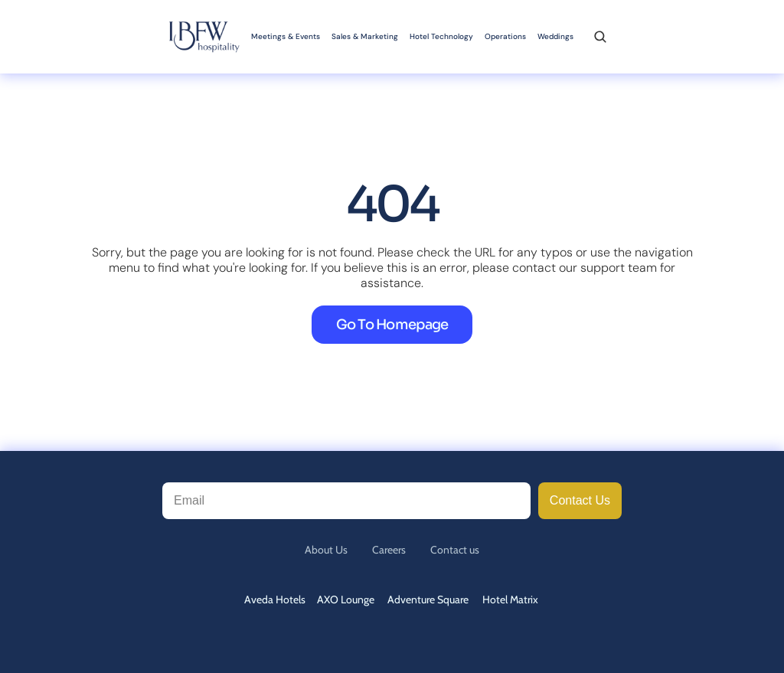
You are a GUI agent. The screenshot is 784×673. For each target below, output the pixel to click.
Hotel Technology (441, 36)
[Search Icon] (600, 37)
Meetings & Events (286, 36)
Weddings (555, 36)
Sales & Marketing (365, 36)
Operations (505, 36)
